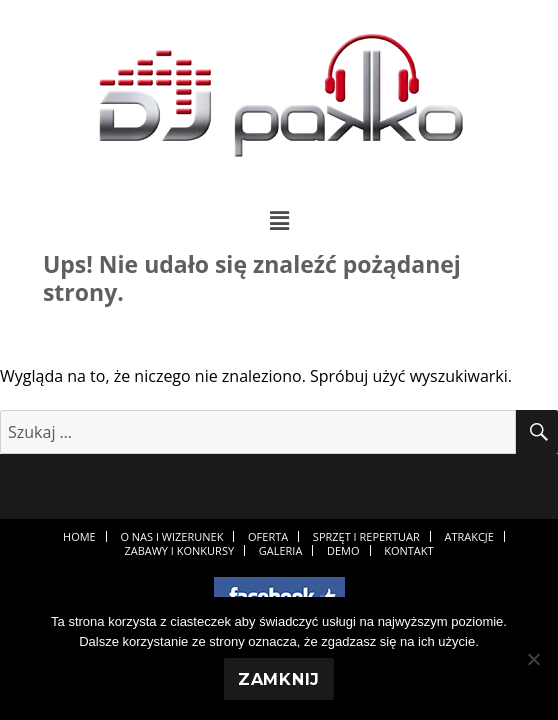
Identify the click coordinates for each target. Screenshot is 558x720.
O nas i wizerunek (171, 536)
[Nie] (533, 659)
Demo (343, 550)
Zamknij (279, 679)
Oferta (268, 536)
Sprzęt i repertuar (366, 536)
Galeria (281, 550)
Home (79, 536)
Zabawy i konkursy (179, 550)
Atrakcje (469, 536)
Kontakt (408, 550)
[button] (279, 220)
